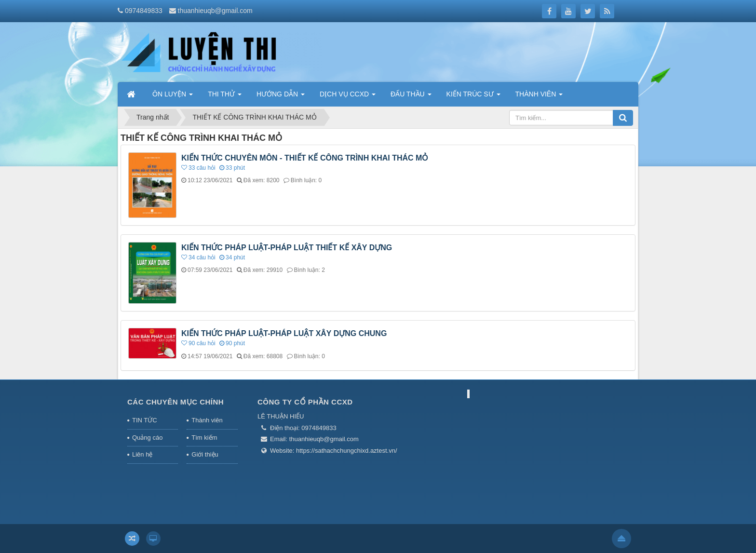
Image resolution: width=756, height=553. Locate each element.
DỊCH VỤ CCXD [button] (348, 97)
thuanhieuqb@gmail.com (215, 11)
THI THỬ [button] (225, 97)
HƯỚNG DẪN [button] (281, 97)
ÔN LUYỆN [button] (173, 97)
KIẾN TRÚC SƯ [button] (473, 97)
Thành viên (207, 420)
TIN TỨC (145, 420)
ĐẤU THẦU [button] (411, 97)
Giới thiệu (205, 454)
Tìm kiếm (204, 438)
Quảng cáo (147, 438)
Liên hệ (142, 454)
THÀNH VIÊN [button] (539, 97)
